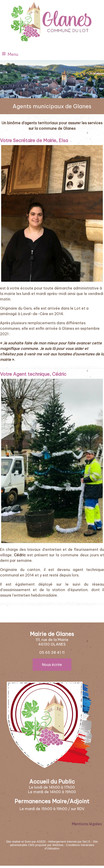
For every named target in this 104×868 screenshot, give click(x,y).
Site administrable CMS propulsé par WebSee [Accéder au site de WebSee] (54, 843)
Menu (13, 54)
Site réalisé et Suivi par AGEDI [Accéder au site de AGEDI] (26, 842)
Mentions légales (87, 824)
